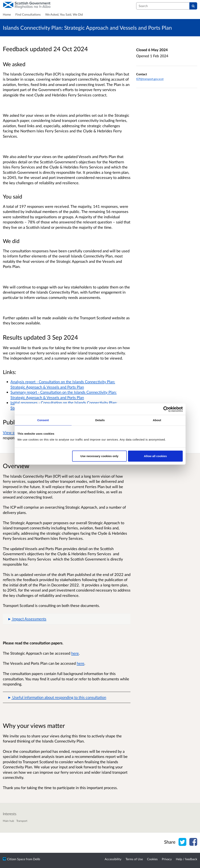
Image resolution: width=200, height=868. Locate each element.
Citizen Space (16, 859)
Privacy (167, 859)
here (75, 653)
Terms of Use (134, 859)
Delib (37, 859)
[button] (67, 619)
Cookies (152, 859)
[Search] (193, 6)
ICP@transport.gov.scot (150, 79)
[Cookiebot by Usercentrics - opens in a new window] (166, 409)
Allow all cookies (155, 456)
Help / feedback (187, 859)
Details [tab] (100, 420)
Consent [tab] (43, 420)
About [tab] (157, 420)
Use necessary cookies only (99, 456)
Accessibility (113, 859)
